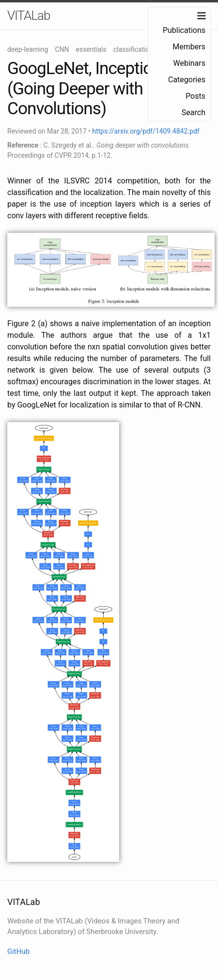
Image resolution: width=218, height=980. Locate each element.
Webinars (189, 63)
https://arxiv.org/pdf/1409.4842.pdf (146, 131)
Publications (184, 30)
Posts (195, 96)
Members (189, 47)
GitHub (18, 951)
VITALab (29, 15)
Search (194, 113)
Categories (187, 80)
